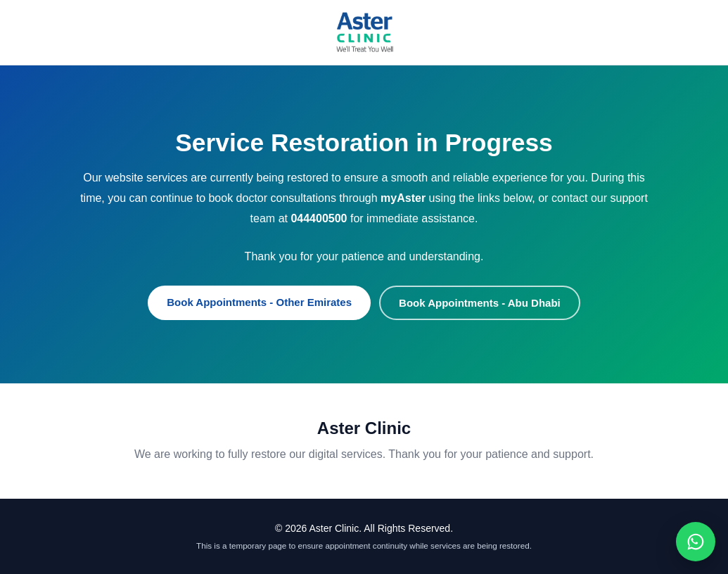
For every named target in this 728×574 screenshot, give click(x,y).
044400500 (319, 218)
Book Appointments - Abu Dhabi (480, 303)
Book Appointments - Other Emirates (259, 302)
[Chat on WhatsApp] (696, 542)
